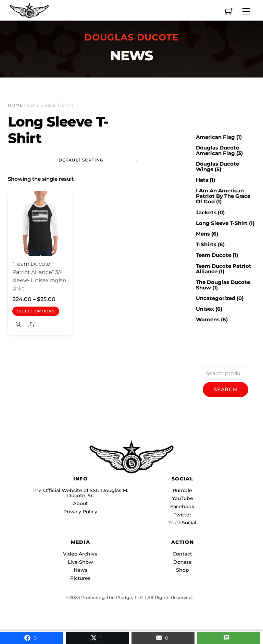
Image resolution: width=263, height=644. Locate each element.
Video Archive (80, 554)
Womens (208, 319)
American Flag (215, 137)
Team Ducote (214, 255)
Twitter (183, 515)
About (80, 503)
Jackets (206, 212)
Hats (202, 180)
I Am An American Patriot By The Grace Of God (223, 196)
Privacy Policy (80, 512)
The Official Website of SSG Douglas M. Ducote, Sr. (80, 493)
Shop (183, 570)
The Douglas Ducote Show (223, 285)
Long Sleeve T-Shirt (222, 223)
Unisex (205, 309)
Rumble (182, 490)
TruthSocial (182, 523)
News (80, 570)
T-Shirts (206, 244)
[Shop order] (100, 160)
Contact (182, 554)
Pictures (80, 578)
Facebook (182, 506)
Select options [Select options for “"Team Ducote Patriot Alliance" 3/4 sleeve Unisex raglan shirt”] (36, 311)
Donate (183, 562)
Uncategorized (216, 298)
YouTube (183, 498)
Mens (203, 234)
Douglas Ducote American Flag (217, 150)
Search (226, 389)
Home (15, 105)
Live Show (80, 562)
